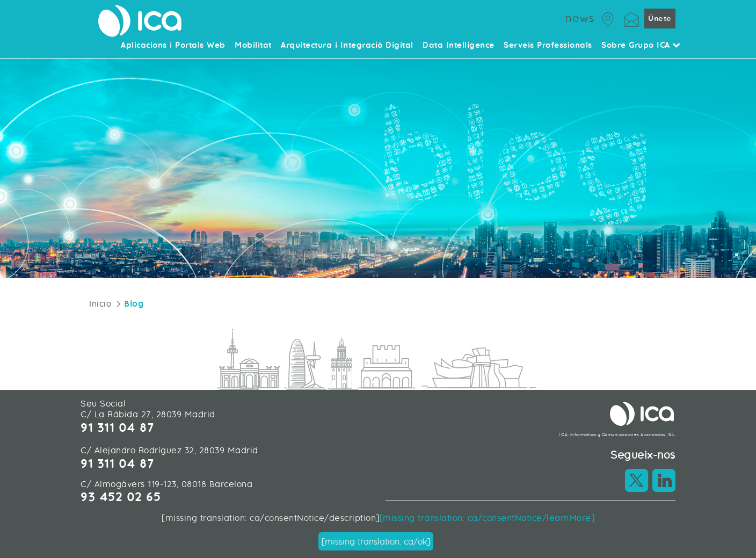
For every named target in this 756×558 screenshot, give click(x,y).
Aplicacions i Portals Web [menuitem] (173, 46)
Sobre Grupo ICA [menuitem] (641, 46)
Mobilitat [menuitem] (253, 46)
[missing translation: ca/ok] (376, 542)
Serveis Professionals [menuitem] (548, 46)
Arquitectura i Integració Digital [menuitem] (347, 46)
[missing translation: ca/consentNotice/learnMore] (487, 518)
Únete (660, 19)
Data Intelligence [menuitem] (459, 46)
